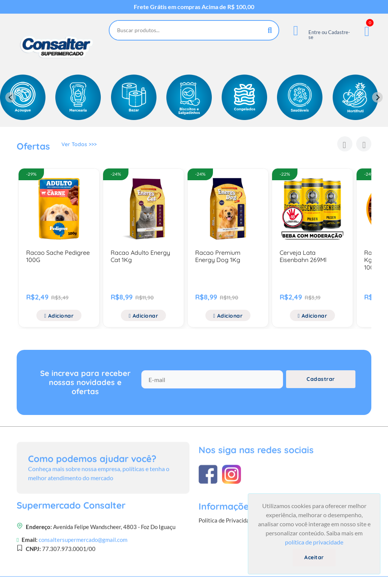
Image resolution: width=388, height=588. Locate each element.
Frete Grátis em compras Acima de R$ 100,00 (194, 7)
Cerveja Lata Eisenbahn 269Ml (303, 256)
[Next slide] (377, 97)
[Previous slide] (11, 97)
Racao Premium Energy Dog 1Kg (218, 256)
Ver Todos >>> (79, 147)
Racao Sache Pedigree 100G (58, 256)
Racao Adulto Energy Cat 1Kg (140, 256)
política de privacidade (314, 542)
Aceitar (314, 557)
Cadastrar (321, 389)
